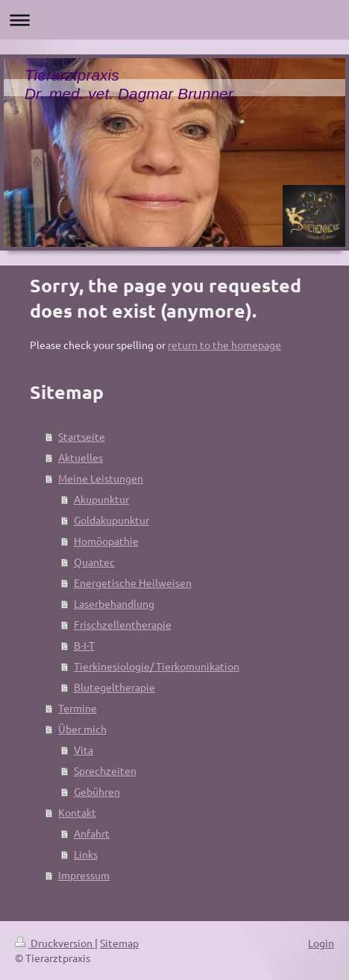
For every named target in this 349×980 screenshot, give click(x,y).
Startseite (82, 436)
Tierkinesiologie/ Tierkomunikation (157, 666)
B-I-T (84, 645)
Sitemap (119, 943)
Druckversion (55, 943)
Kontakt (77, 812)
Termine (78, 708)
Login (321, 943)
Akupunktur (101, 499)
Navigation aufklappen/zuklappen (174, 20)
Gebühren (97, 791)
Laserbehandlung (114, 603)
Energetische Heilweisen (133, 582)
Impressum (84, 875)
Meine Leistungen (101, 478)
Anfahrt (92, 833)
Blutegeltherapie (114, 687)
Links (86, 854)
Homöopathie (106, 541)
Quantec (94, 562)
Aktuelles (81, 457)
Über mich (82, 729)
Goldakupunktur (111, 520)
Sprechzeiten (105, 770)
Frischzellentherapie (123, 624)
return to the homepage (224, 345)
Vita (84, 750)
